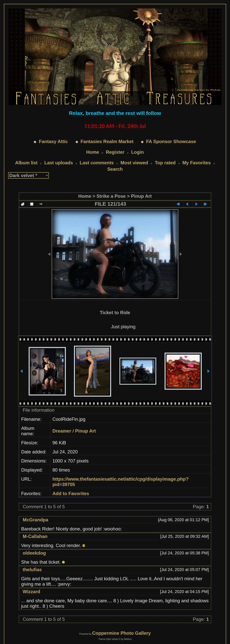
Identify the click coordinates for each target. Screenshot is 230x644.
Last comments (97, 163)
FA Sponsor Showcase (171, 141)
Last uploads (59, 163)
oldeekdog (34, 553)
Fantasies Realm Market (107, 141)
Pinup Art (141, 196)
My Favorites (197, 163)
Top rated (165, 163)
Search (115, 169)
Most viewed (134, 163)
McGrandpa (35, 520)
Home (93, 152)
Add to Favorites (71, 493)
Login (137, 152)
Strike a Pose (111, 196)
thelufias (32, 570)
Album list (26, 163)
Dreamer (62, 431)
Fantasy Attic (53, 141)
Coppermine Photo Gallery (121, 633)
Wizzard (31, 592)
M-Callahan (35, 536)
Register (115, 152)
